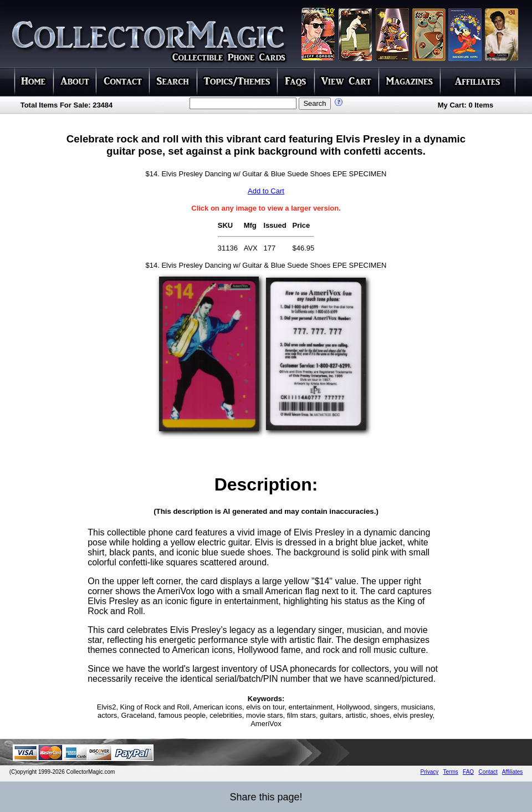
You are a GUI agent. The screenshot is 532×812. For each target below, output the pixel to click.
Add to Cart (266, 191)
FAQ (468, 772)
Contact (488, 772)
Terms (451, 772)
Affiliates (513, 772)
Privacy (430, 772)
